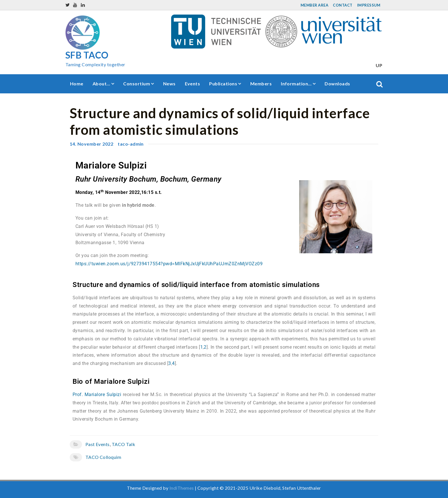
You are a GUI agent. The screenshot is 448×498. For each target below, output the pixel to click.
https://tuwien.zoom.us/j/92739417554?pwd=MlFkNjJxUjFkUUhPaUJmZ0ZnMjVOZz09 (169, 264)
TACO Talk (123, 444)
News (169, 84)
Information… (296, 84)
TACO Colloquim (103, 457)
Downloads (337, 84)
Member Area (314, 5)
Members (261, 84)
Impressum (369, 5)
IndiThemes (182, 488)
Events (193, 84)
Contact (343, 5)
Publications (223, 84)
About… (101, 84)
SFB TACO (87, 55)
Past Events (98, 444)
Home (77, 84)
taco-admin (131, 144)
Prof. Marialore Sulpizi (97, 394)
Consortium (137, 84)
